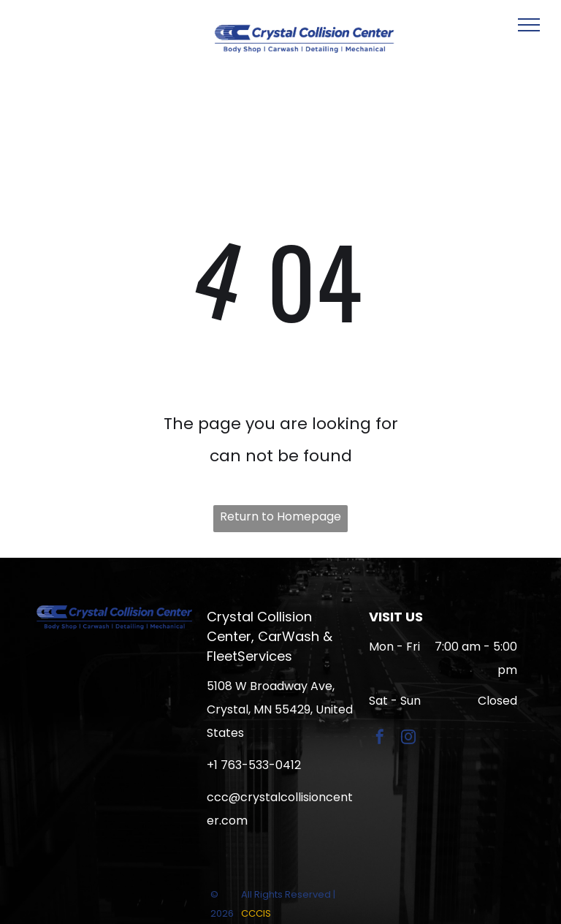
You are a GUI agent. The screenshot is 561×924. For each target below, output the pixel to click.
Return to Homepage (280, 516)
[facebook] (380, 739)
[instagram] (408, 739)
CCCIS (256, 913)
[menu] (529, 25)
